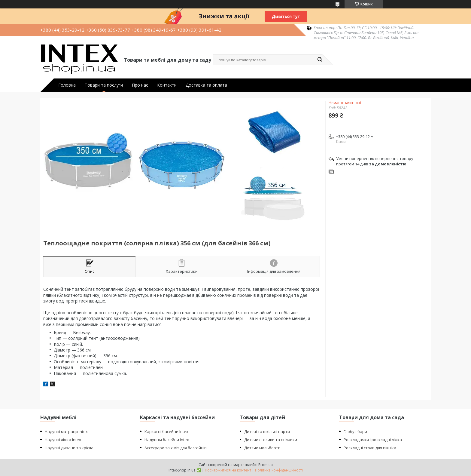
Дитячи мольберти (262, 448)
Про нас (140, 85)
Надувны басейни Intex (167, 440)
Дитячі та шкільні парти (267, 431)
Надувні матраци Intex (66, 431)
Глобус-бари (355, 431)
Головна (67, 85)
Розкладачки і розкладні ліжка (373, 440)
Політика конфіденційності (279, 470)
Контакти (167, 85)
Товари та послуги (104, 85)
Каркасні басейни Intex (166, 431)
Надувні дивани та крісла (69, 448)
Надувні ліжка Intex (63, 440)
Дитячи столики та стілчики (271, 440)
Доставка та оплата (206, 85)
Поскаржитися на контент (228, 470)
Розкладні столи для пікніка (370, 448)
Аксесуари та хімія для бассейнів (176, 448)
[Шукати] (320, 60)
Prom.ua (266, 465)
